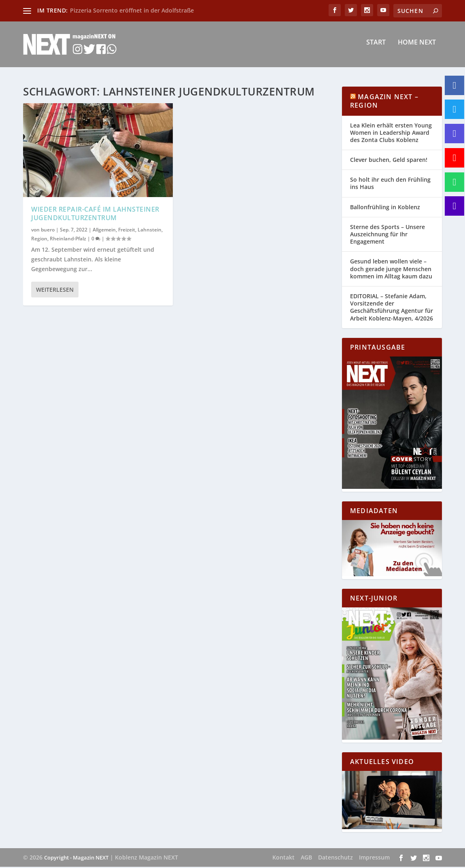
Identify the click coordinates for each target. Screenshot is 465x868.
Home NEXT (417, 47)
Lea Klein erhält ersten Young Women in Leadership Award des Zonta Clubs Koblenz (391, 134)
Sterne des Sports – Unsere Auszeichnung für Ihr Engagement (387, 235)
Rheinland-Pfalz (68, 239)
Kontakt (283, 858)
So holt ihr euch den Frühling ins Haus (390, 184)
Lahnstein (150, 231)
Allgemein (104, 231)
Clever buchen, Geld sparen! (389, 161)
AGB (306, 858)
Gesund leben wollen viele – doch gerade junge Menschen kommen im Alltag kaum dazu (391, 270)
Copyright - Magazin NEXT (76, 859)
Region (39, 239)
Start (376, 47)
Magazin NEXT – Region (384, 102)
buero (48, 231)
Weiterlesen (55, 291)
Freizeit (127, 231)
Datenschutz (335, 858)
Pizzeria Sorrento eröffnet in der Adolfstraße (132, 10)
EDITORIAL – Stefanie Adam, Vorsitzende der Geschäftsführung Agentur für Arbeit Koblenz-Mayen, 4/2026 (392, 308)
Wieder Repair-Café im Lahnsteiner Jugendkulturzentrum (95, 214)
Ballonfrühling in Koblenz (385, 208)
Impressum (374, 858)
